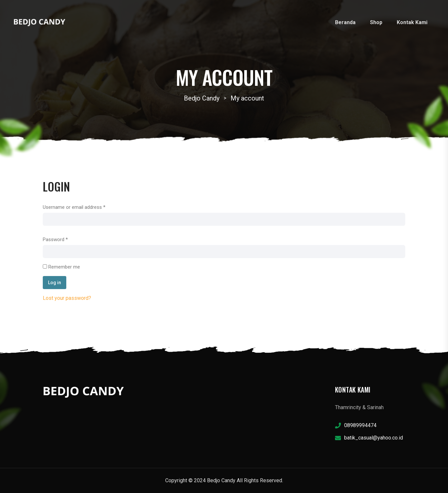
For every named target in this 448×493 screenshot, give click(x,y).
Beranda (345, 22)
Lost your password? (67, 298)
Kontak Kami (412, 22)
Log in (55, 283)
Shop (376, 22)
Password (55, 239)
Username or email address (74, 207)
